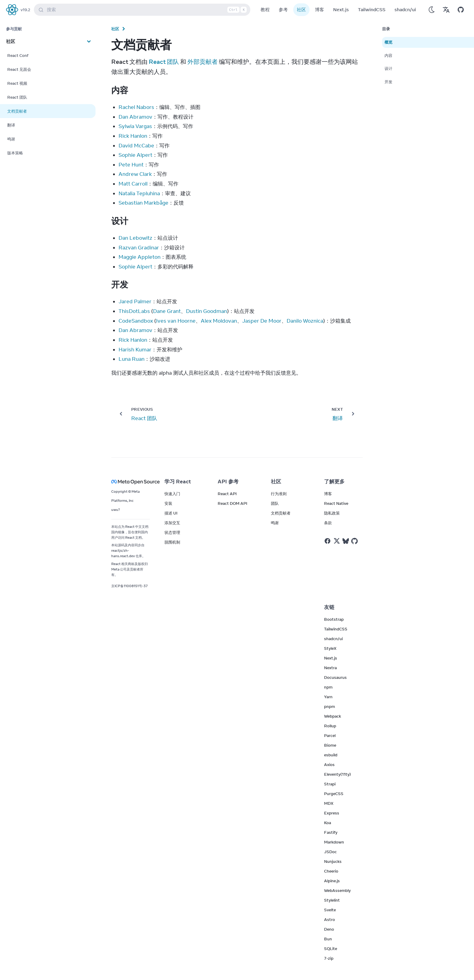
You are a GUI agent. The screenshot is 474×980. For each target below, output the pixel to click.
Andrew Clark (135, 174)
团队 (275, 503)
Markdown (334, 842)
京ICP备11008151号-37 (130, 586)
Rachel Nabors (136, 107)
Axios (329, 765)
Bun (328, 939)
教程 (265, 10)
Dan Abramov (135, 117)
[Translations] (446, 10)
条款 (328, 523)
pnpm (330, 706)
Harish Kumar (135, 350)
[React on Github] (355, 541)
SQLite (331, 949)
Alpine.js (332, 881)
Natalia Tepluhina (139, 193)
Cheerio (331, 871)
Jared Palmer (135, 301)
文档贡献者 (281, 513)
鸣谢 (275, 523)
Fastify (331, 832)
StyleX (330, 648)
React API (227, 494)
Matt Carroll (133, 184)
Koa (328, 823)
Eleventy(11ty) (338, 774)
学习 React (178, 482)
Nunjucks (333, 861)
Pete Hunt (131, 165)
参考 (283, 10)
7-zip (329, 958)
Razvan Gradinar (139, 248)
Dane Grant (167, 311)
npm (328, 687)
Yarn (328, 697)
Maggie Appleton (140, 257)
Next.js (341, 10)
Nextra (330, 668)
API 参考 (228, 482)
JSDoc (330, 852)
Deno (329, 929)
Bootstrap (334, 619)
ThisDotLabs (134, 311)
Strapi (330, 784)
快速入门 (172, 494)
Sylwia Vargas (135, 126)
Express (332, 813)
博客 (320, 10)
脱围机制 (172, 542)
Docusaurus (335, 677)
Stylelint (332, 900)
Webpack (333, 716)
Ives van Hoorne (176, 321)
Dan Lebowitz (135, 238)
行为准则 (279, 494)
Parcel (330, 735)
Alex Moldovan (219, 321)
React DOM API (232, 503)
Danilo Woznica (305, 321)
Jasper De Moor (262, 321)
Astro (330, 919)
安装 (168, 503)
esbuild (331, 755)
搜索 (143, 10)
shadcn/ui (405, 10)
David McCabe (136, 146)
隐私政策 (332, 513)
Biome (330, 745)
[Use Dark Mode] (432, 10)
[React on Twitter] (337, 541)
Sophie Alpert (135, 155)
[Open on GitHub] (461, 10)
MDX (329, 803)
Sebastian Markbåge (143, 203)
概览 (388, 42)
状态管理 (172, 532)
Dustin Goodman (206, 311)
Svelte (330, 910)
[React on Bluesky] (346, 541)
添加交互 (172, 523)
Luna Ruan (131, 359)
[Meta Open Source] (131, 482)
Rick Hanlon (133, 136)
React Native (336, 503)
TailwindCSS (372, 10)
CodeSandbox (136, 321)
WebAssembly (337, 890)
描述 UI (171, 513)
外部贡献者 (203, 62)
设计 (388, 68)
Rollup (330, 726)
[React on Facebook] (328, 541)
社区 (301, 10)
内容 (388, 55)
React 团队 (164, 62)
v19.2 (25, 10)
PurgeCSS (334, 794)
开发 (388, 82)
